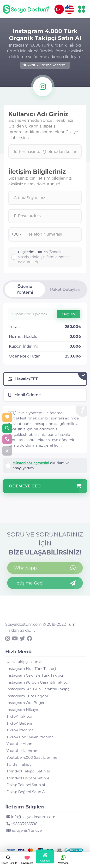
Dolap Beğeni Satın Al (26, 792)
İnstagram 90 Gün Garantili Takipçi (38, 682)
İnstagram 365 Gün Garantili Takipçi (38, 689)
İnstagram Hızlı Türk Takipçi (31, 669)
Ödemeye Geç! (45, 486)
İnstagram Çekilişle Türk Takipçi (35, 675)
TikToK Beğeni (19, 723)
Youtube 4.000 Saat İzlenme (32, 757)
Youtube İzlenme (22, 751)
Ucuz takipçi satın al (24, 662)
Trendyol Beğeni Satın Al (29, 778)
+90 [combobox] (17, 234)
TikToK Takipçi (19, 716)
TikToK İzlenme (20, 730)
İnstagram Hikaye (22, 710)
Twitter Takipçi (19, 764)
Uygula (69, 314)
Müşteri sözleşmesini (31, 463)
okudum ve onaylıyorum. (41, 465)
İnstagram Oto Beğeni (27, 703)
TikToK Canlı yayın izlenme (30, 737)
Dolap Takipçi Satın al (26, 785)
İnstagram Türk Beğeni (27, 696)
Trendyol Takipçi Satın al (28, 771)
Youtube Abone (21, 744)
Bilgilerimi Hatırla (44, 257)
